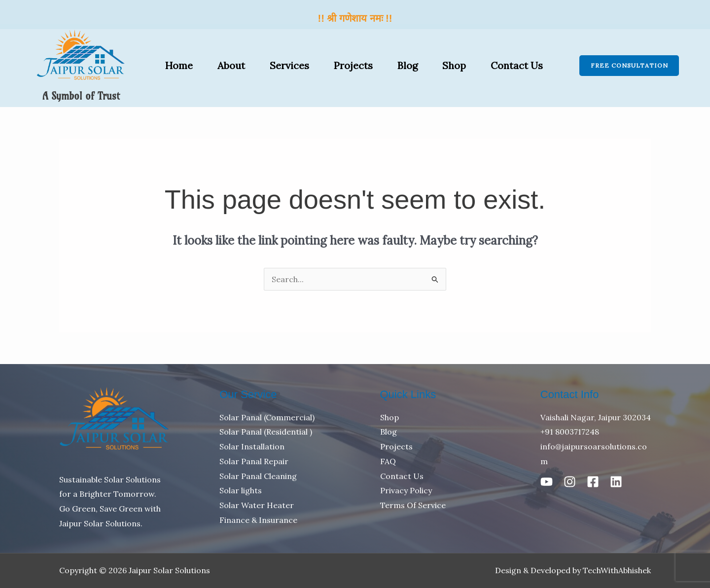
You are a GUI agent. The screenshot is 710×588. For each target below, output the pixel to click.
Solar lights (241, 490)
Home (179, 65)
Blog (408, 65)
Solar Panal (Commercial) (267, 417)
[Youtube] (547, 482)
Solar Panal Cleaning (258, 476)
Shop (454, 65)
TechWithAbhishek (617, 570)
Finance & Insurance (258, 520)
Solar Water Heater (257, 505)
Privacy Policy (406, 490)
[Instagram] (570, 482)
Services (289, 65)
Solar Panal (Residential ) (266, 432)
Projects (353, 65)
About (231, 65)
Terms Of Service (413, 505)
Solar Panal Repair (254, 461)
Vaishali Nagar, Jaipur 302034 (596, 417)
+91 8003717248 (570, 432)
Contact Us (517, 65)
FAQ (388, 461)
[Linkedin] (616, 482)
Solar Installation (252, 446)
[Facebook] (593, 482)
